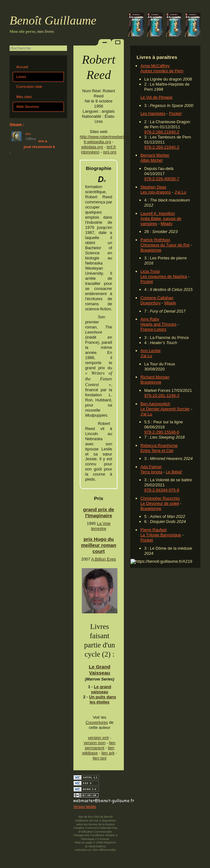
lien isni (100, 758)
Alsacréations (97, 846)
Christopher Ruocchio (160, 498)
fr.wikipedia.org (97, 142)
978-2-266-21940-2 (162, 132)
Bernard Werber (155, 155)
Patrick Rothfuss (155, 240)
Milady (166, 224)
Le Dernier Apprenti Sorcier (165, 409)
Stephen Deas (153, 187)
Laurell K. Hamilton (158, 213)
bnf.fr (111, 147)
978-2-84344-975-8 (162, 490)
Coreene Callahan (157, 298)
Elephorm (110, 843)
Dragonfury (150, 303)
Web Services (28, 107)
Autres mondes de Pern (162, 71)
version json (94, 743)
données (90, 152)
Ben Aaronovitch (155, 404)
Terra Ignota (151, 472)
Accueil (22, 67)
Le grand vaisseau (101, 689)
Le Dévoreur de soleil (160, 503)
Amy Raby (150, 319)
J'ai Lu (180, 192)
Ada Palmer (151, 467)
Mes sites (24, 97)
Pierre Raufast (154, 530)
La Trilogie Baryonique (161, 535)
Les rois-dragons (156, 192)
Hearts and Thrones (158, 324)
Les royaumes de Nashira (164, 276)
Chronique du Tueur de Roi (165, 245)
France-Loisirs (153, 329)
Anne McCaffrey (155, 66)
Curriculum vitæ (29, 87)
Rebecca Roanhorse (159, 445)
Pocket (175, 113)
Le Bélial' (174, 472)
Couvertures (97, 722)
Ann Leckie (150, 351)
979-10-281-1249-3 (162, 395)
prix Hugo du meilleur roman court (99, 545)
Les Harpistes (153, 113)
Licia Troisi (150, 271)
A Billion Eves (104, 559)
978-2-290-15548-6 (162, 432)
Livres (21, 77)
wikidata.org (92, 147)
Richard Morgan (155, 377)
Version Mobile (85, 807)
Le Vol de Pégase (156, 97)
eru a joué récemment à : (32, 147)
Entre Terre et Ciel (157, 451)
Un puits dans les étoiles (103, 699)
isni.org (110, 152)
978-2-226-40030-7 (162, 179)
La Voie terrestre (101, 526)
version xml (98, 738)
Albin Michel (151, 160)
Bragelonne (151, 250)
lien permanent (100, 745)
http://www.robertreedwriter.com (109, 137)
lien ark (108, 753)
